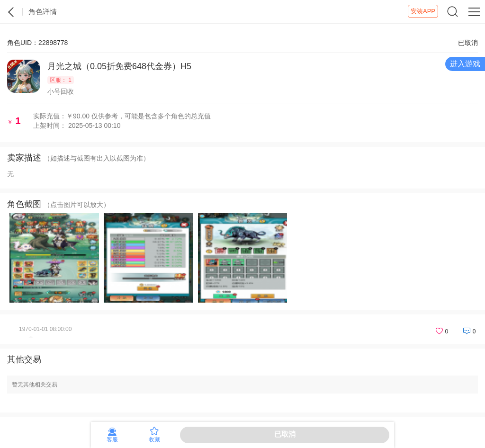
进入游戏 (465, 64)
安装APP (423, 11)
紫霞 (11, 12)
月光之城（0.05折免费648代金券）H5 (119, 66)
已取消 (285, 434)
